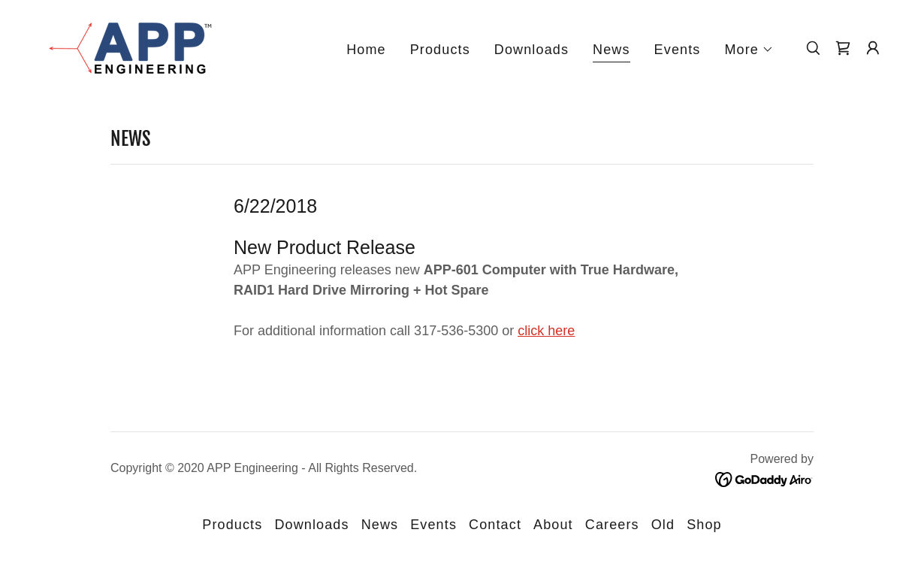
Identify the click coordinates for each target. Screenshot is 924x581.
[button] (749, 50)
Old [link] (663, 525)
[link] (126, 47)
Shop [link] (704, 525)
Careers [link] (612, 525)
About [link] (553, 525)
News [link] (611, 50)
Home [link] (366, 50)
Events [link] (678, 50)
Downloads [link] (531, 50)
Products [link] (440, 50)
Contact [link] (495, 525)
